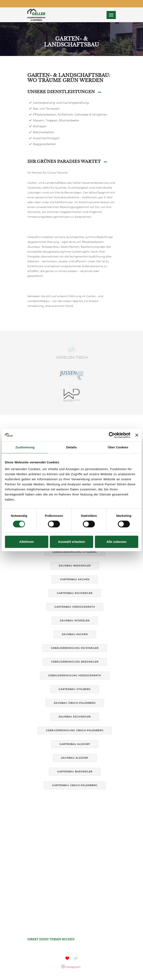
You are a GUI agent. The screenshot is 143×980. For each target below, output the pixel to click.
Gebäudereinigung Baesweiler (75, 662)
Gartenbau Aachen (75, 579)
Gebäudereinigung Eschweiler (75, 648)
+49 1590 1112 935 (44, 934)
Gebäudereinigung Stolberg (75, 552)
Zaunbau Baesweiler (75, 566)
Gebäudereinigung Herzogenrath (75, 675)
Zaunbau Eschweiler (75, 717)
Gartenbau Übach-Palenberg (75, 785)
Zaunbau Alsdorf (75, 758)
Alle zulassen (116, 542)
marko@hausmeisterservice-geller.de (55, 916)
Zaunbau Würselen (75, 621)
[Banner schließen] (137, 435)
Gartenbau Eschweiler (75, 593)
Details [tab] (72, 447)
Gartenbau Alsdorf (75, 744)
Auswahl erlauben (71, 542)
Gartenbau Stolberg (75, 689)
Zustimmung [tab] (25, 447)
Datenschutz (73, 428)
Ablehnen (27, 542)
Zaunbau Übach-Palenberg (75, 703)
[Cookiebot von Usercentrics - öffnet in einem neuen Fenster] (112, 435)
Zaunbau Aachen (75, 634)
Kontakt (93, 428)
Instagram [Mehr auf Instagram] (71, 967)
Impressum (51, 428)
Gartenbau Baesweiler (75, 772)
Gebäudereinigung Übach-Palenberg (75, 730)
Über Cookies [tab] (118, 447)
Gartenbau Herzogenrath (75, 607)
